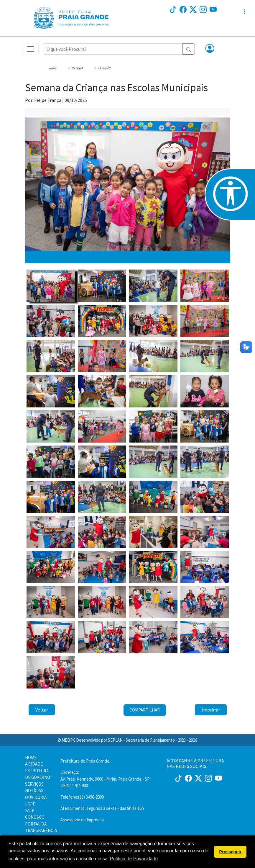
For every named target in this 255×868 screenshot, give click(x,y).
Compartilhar (145, 710)
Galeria (78, 68)
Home (54, 68)
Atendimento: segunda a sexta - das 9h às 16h (102, 808)
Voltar (42, 710)
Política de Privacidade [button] (134, 859)
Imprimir (211, 710)
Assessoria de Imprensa (82, 820)
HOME (31, 757)
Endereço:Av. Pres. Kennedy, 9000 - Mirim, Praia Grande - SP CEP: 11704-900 (105, 779)
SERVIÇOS (34, 784)
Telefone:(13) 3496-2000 (82, 797)
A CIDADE (34, 764)
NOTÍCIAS (34, 790)
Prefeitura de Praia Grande (85, 761)
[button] (210, 49)
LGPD (30, 804)
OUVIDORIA (36, 797)
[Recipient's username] (113, 49)
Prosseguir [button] (230, 852)
